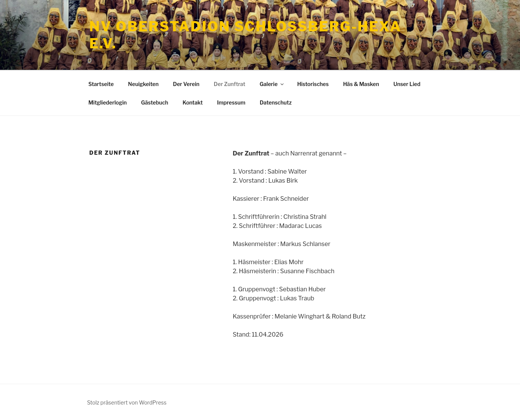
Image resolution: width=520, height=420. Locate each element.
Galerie (272, 84)
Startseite (101, 84)
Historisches (313, 84)
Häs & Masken (361, 84)
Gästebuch (155, 102)
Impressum (231, 102)
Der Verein (186, 84)
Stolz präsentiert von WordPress (127, 402)
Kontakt (192, 102)
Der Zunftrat (229, 84)
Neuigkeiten (143, 84)
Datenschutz (276, 102)
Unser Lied (407, 84)
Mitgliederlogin (108, 102)
